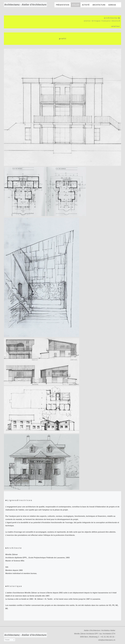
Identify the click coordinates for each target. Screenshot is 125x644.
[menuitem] (63, 5)
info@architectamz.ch (107, 640)
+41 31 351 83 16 (107, 637)
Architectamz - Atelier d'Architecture (25, 5)
